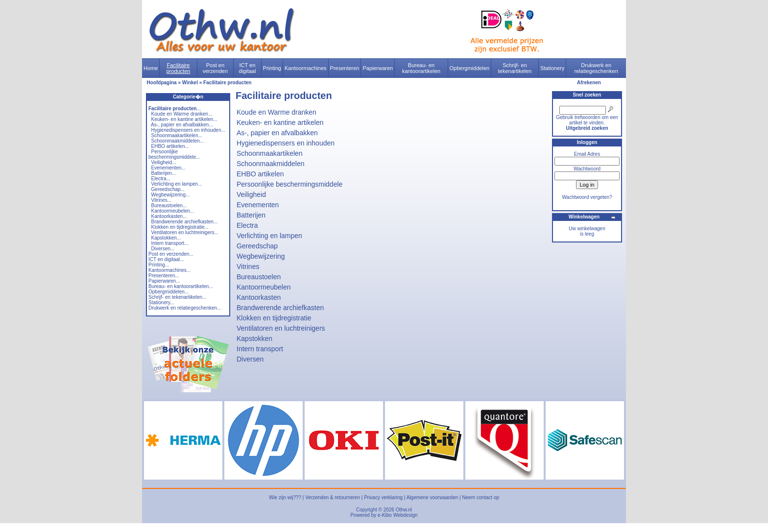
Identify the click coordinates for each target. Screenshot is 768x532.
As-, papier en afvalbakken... (182, 125)
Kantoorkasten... (169, 216)
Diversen (250, 359)
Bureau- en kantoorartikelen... (181, 286)
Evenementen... (168, 168)
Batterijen (251, 215)
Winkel (190, 83)
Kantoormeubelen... (173, 211)
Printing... (159, 265)
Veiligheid (251, 194)
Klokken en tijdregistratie (274, 318)
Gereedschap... (168, 189)
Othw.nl (404, 510)
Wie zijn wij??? (285, 497)
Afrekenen (589, 83)
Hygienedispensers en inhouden (286, 143)
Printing (272, 68)
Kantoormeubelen (264, 287)
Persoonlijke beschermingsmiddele (289, 184)
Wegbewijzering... (171, 195)
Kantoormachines (306, 68)
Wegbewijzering (261, 256)
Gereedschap (257, 246)
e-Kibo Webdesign (398, 515)
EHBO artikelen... (170, 146)
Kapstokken (254, 339)
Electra (247, 225)
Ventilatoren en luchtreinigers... (185, 232)
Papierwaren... (164, 281)
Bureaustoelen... (169, 206)
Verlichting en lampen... (177, 184)
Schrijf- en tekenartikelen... (177, 297)
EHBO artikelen (260, 174)
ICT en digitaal (248, 68)
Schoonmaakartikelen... (177, 135)
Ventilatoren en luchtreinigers (281, 328)
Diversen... (163, 249)
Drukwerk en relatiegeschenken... (185, 308)
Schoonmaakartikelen (270, 153)
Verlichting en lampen (269, 236)
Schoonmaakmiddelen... (178, 141)
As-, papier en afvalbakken (277, 133)
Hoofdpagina (162, 83)
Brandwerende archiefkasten (280, 308)
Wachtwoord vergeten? (587, 197)
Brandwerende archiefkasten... (185, 222)
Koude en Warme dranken (276, 112)
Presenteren (345, 68)
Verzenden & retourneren (333, 497)
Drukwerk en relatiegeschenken (596, 68)
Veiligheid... (164, 162)
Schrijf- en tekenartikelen (515, 68)
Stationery (552, 68)
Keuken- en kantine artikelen (280, 122)
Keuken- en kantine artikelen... (184, 119)
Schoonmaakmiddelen (271, 164)
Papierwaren (378, 68)
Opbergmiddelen (469, 68)
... (175, 109)
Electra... (161, 179)
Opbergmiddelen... (168, 292)
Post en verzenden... (171, 254)
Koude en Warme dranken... (182, 114)
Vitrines (248, 266)
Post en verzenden (215, 68)
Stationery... (161, 302)
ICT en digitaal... (166, 259)
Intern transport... (170, 243)
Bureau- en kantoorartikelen (421, 68)
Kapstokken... (166, 238)
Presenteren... (164, 276)
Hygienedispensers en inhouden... (188, 130)
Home (151, 68)
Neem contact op (480, 497)
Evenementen (258, 205)
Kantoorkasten (259, 297)
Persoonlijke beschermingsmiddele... (174, 154)
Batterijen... (164, 173)
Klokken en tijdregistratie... (180, 227)
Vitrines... (162, 200)
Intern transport (260, 349)
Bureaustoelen (259, 277)
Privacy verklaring (383, 497)
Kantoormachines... (169, 270)
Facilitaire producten (178, 68)
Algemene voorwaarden (432, 497)
